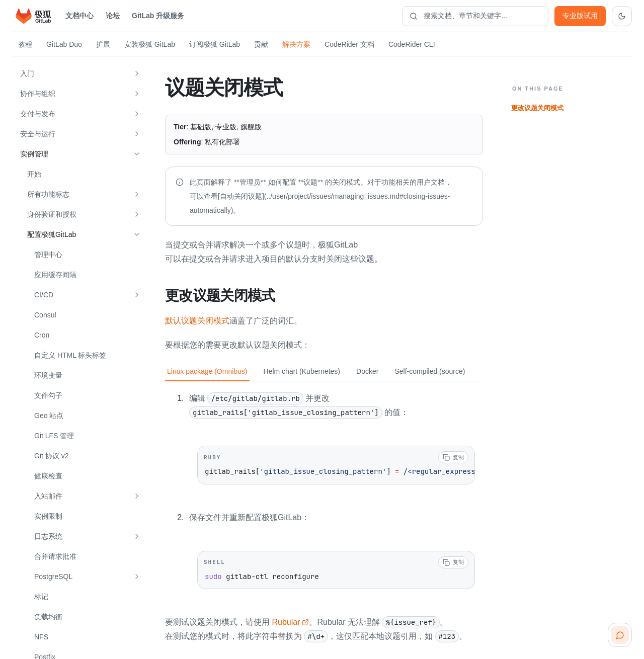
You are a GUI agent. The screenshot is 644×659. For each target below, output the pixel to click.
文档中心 (79, 16)
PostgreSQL (53, 576)
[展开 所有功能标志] (137, 194)
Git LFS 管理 (54, 436)
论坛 (113, 16)
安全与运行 (38, 134)
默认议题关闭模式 (197, 320)
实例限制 (48, 516)
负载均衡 (48, 617)
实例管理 (34, 154)
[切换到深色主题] (622, 16)
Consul (45, 315)
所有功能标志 (48, 194)
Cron (42, 335)
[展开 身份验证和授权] (137, 214)
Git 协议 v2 (51, 456)
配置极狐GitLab (52, 234)
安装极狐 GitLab (150, 44)
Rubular (290, 622)
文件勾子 (48, 395)
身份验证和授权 (52, 214)
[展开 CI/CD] (137, 295)
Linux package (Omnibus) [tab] (207, 371)
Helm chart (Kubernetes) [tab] (302, 371)
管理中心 (48, 255)
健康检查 (48, 476)
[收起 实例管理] (137, 154)
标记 (41, 597)
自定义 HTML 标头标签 (70, 355)
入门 (27, 73)
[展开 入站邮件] (137, 496)
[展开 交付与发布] (137, 114)
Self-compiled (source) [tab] (430, 371)
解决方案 (296, 44)
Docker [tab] (367, 371)
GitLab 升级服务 (158, 16)
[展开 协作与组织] (137, 94)
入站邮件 (48, 496)
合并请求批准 (55, 556)
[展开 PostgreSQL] (137, 576)
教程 (25, 44)
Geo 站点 (49, 416)
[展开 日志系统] (137, 536)
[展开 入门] (137, 73)
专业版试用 (580, 16)
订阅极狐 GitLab (215, 44)
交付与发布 (38, 114)
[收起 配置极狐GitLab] (137, 234)
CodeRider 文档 (349, 44)
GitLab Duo (64, 44)
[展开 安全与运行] (137, 134)
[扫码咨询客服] (620, 635)
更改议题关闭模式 (537, 108)
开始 (34, 174)
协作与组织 (38, 94)
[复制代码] (453, 457)
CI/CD (44, 295)
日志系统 (48, 536)
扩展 (103, 44)
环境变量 (48, 375)
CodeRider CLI (412, 44)
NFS (41, 637)
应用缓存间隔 (55, 275)
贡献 (261, 44)
